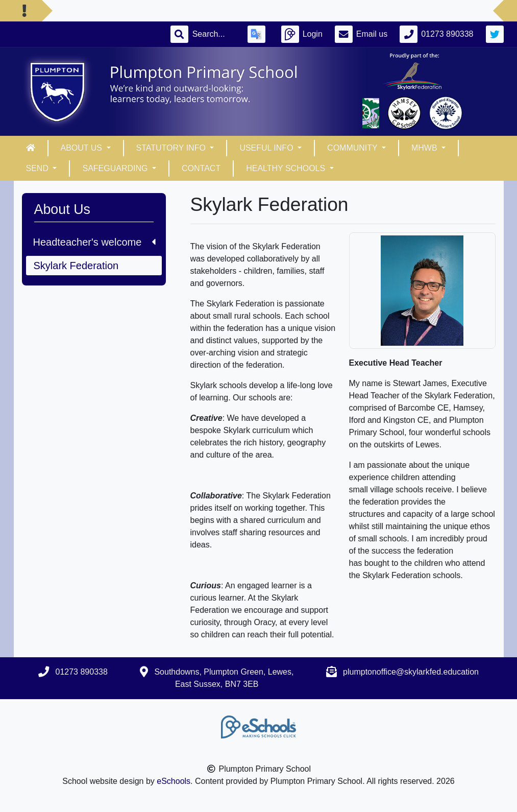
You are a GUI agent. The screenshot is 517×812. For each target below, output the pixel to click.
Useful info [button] (267, 148)
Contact (201, 168)
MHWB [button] (425, 148)
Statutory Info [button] (172, 148)
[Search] (214, 34)
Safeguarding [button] (116, 168)
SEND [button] (39, 168)
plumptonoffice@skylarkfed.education (411, 672)
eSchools (174, 781)
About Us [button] (83, 148)
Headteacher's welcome (94, 242)
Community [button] (353, 148)
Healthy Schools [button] (287, 168)
